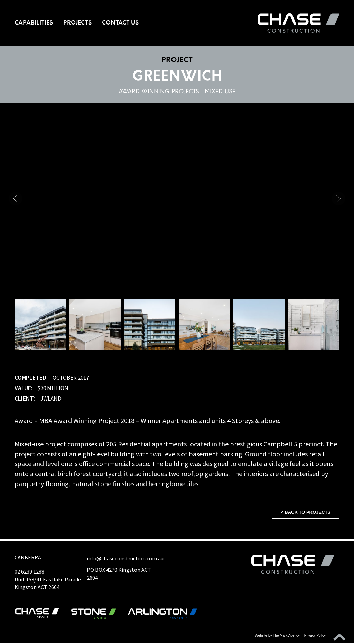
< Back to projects (306, 513)
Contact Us (120, 23)
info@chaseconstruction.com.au (125, 559)
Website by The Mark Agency (277, 636)
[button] (338, 199)
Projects (77, 23)
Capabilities (34, 23)
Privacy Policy (315, 636)
